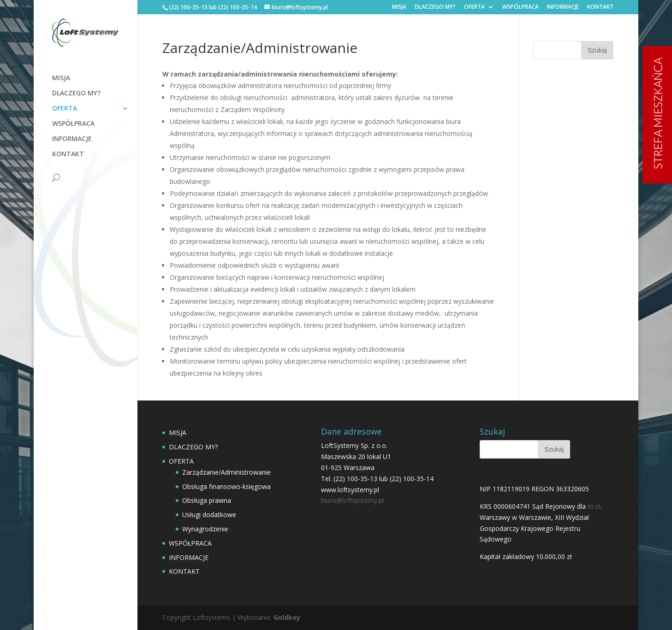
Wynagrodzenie (205, 529)
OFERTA (474, 7)
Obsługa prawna (207, 500)
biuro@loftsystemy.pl (352, 500)
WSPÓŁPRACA (520, 7)
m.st (594, 506)
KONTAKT (600, 7)
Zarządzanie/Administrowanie (226, 472)
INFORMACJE (563, 7)
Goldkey (287, 617)
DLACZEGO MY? (435, 7)
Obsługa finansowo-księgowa (226, 486)
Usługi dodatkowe (209, 515)
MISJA (399, 7)
